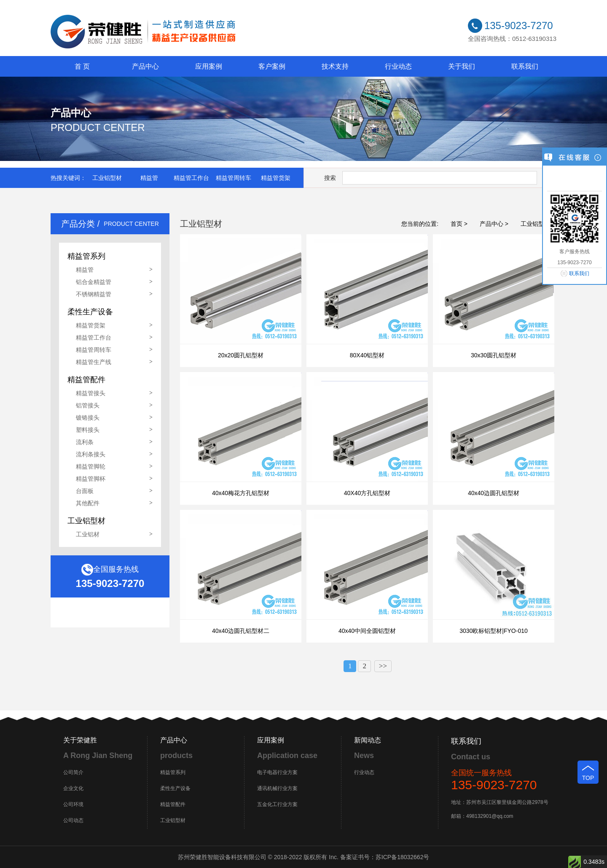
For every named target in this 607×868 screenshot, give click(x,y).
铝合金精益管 (94, 282)
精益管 (149, 178)
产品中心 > (494, 224)
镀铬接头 (88, 418)
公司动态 (73, 820)
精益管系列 (173, 772)
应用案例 (209, 66)
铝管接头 (88, 405)
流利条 (85, 442)
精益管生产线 (94, 362)
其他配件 (88, 503)
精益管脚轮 (91, 466)
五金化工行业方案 (277, 804)
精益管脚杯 (91, 479)
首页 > (459, 224)
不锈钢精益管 (94, 294)
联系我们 (525, 66)
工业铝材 (88, 534)
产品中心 (145, 66)
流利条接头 (91, 454)
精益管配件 (173, 804)
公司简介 (73, 772)
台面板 (85, 491)
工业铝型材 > (538, 224)
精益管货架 (276, 178)
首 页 (82, 66)
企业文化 (73, 788)
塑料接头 (88, 430)
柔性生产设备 (175, 788)
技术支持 (335, 66)
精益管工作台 (191, 178)
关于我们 (462, 66)
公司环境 (73, 804)
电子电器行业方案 (277, 772)
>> (383, 666)
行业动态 (398, 66)
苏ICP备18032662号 (403, 857)
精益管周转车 (234, 178)
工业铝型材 (107, 178)
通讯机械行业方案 (277, 788)
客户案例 (272, 66)
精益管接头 (91, 393)
